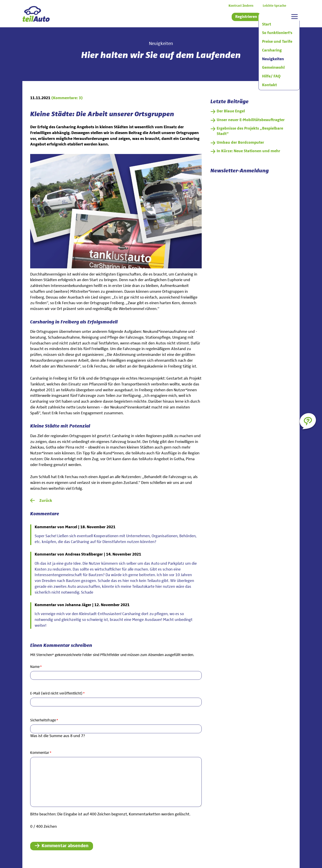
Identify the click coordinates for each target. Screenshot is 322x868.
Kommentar (41, 753)
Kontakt (269, 85)
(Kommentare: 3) (67, 98)
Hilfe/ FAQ (271, 76)
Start (267, 24)
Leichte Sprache (274, 6)
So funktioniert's (277, 33)
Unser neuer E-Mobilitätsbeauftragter (251, 120)
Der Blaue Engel (231, 111)
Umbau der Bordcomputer (240, 143)
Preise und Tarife (277, 42)
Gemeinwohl (273, 68)
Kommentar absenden (65, 846)
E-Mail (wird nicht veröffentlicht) (57, 693)
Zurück (46, 501)
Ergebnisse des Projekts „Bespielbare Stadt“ (250, 131)
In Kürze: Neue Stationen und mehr (248, 151)
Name (38, 667)
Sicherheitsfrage (44, 720)
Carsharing (272, 50)
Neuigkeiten (273, 59)
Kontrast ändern (241, 6)
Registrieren (246, 17)
